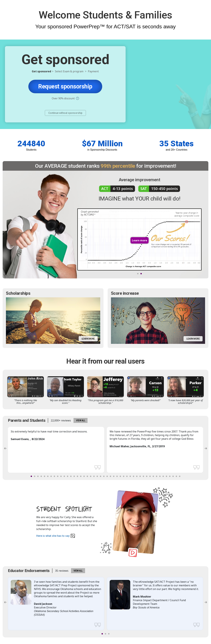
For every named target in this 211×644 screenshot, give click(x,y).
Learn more (88, 339)
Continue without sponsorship (65, 113)
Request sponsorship (65, 86)
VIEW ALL (81, 420)
